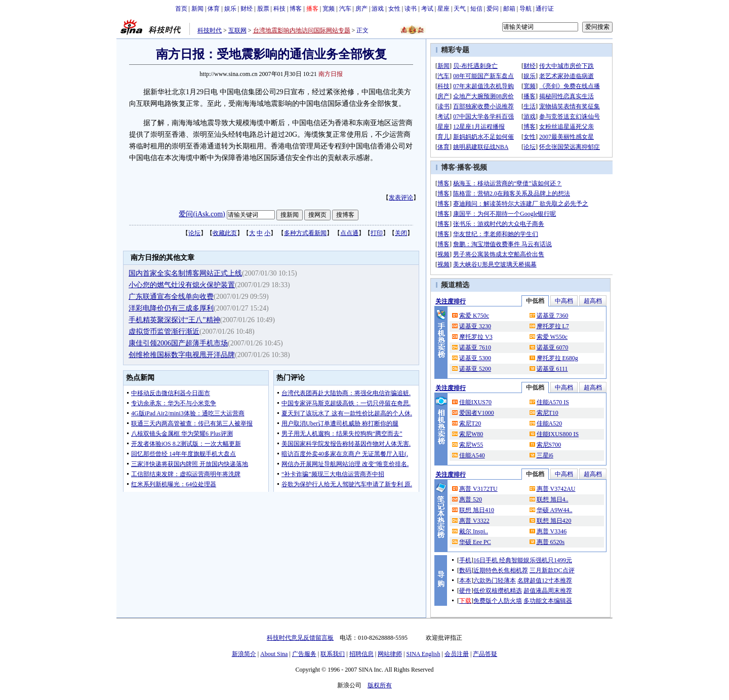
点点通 (349, 233)
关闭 (401, 233)
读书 (411, 9)
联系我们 (333, 654)
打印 (377, 233)
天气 (460, 9)
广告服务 (304, 654)
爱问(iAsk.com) (202, 214)
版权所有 (380, 685)
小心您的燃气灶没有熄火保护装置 (182, 285)
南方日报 (331, 74)
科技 (279, 9)
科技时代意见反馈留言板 (300, 638)
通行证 (545, 9)
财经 (247, 9)
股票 (263, 9)
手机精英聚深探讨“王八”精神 (174, 320)
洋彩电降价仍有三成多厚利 (171, 308)
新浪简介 (244, 654)
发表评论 (401, 198)
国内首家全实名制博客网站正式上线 (185, 273)
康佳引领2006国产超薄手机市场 (178, 343)
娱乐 (230, 9)
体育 (214, 9)
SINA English (423, 654)
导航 (525, 9)
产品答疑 (485, 654)
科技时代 (210, 30)
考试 (427, 9)
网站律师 (390, 654)
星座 (443, 9)
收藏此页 (225, 233)
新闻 (197, 9)
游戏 (378, 9)
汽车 (345, 9)
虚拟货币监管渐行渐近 (164, 332)
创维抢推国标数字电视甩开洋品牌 (182, 355)
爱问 (493, 9)
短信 (476, 9)
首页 (181, 9)
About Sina (274, 654)
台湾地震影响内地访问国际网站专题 (302, 30)
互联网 (237, 30)
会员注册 (457, 654)
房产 (361, 9)
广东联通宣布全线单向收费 (171, 297)
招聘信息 (361, 654)
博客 (296, 9)
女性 (394, 9)
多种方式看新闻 (305, 233)
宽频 (329, 9)
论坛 (194, 233)
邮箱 (509, 9)
